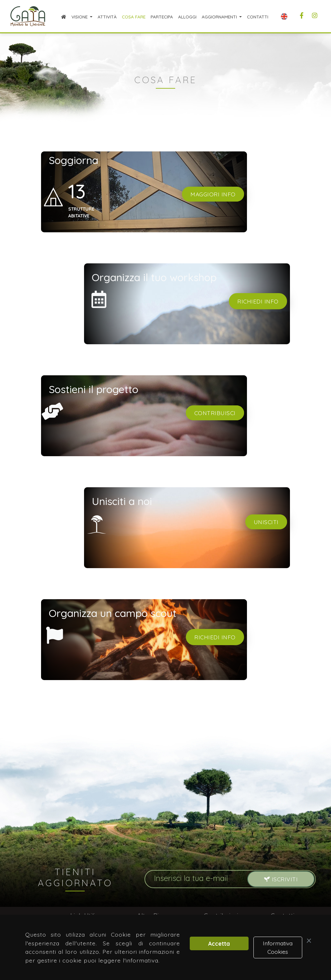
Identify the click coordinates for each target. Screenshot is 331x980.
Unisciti (266, 522)
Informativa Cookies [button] (278, 947)
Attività (107, 17)
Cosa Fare (134, 17)
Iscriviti (281, 879)
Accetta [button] (219, 943)
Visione (80, 17)
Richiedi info (258, 301)
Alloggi (187, 17)
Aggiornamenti (220, 17)
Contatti (258, 17)
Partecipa (162, 17)
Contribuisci (215, 413)
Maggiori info (213, 194)
